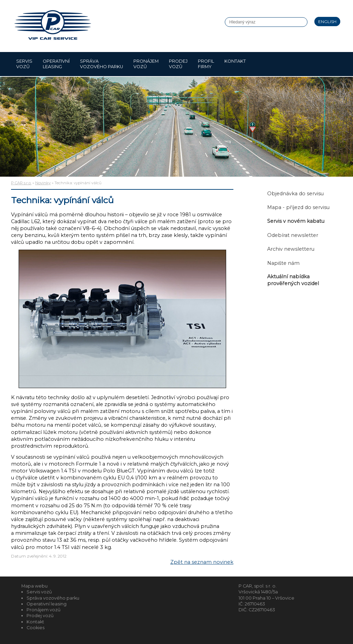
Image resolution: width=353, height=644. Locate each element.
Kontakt (235, 64)
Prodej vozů (178, 64)
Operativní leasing (56, 64)
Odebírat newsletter (293, 235)
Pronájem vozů (146, 64)
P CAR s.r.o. (21, 183)
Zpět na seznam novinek (202, 562)
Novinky (43, 183)
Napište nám (283, 263)
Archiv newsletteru (291, 249)
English (327, 22)
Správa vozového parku (102, 64)
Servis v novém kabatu (296, 221)
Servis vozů (24, 64)
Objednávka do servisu (295, 194)
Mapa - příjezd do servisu (298, 207)
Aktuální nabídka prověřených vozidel (293, 280)
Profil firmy (206, 64)
